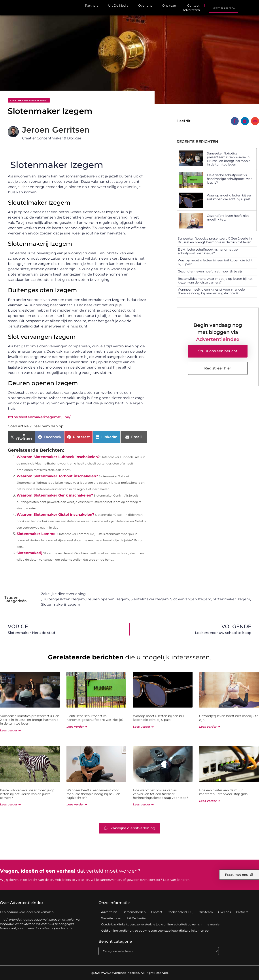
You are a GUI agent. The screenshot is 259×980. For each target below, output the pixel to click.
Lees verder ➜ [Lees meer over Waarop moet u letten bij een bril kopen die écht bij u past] (143, 727)
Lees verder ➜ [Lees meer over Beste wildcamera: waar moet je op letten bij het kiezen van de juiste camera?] (10, 804)
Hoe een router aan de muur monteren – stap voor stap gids (223, 792)
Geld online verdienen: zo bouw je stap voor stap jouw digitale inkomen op (155, 931)
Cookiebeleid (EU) (181, 912)
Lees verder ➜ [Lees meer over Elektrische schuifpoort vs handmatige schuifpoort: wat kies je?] (77, 727)
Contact (193, 6)
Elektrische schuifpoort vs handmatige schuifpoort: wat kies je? (229, 179)
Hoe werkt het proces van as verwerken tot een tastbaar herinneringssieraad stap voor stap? (161, 794)
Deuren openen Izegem (108, 599)
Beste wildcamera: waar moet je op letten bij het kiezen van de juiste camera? (215, 281)
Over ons (145, 6)
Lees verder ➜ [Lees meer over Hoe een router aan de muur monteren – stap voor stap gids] (209, 801)
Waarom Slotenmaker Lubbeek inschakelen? (58, 457)
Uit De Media (118, 6)
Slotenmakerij (29, 553)
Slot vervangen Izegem (191, 599)
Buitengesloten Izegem (64, 599)
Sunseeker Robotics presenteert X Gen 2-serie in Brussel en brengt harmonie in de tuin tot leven (229, 159)
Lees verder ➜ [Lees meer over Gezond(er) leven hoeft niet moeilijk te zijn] (209, 727)
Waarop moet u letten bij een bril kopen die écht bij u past (230, 197)
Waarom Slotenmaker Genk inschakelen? (55, 495)
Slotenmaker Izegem (232, 599)
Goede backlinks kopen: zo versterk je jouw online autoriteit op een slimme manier (161, 924)
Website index (111, 918)
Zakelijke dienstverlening (29, 100)
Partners (92, 6)
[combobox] (224, 8)
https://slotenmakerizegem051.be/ (39, 417)
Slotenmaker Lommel (37, 534)
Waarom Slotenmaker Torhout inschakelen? (57, 476)
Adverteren (191, 10)
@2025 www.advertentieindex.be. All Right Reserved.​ (130, 973)
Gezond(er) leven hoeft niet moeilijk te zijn (228, 218)
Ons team (170, 6)
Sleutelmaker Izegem (150, 599)
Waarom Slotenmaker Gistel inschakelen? (55, 515)
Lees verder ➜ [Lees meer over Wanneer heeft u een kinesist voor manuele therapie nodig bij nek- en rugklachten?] (77, 804)
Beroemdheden (134, 912)
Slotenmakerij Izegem (61, 604)
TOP (245, 963)
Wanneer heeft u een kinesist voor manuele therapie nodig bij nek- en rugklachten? (211, 291)
